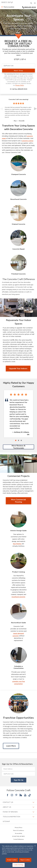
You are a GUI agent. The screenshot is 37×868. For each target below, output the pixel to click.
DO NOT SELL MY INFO (18, 836)
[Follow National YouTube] (25, 795)
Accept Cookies (12, 860)
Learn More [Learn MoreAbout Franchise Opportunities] (11, 746)
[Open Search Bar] (31, 3)
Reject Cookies (25, 860)
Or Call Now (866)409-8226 (19, 89)
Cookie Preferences (19, 839)
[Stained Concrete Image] (18, 213)
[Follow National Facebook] (7, 795)
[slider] (18, 23)
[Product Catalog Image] (18, 561)
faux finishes (17, 544)
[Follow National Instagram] (12, 795)
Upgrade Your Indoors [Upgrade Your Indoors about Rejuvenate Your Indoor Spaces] (18, 369)
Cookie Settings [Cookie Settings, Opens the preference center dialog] (19, 865)
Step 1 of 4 (20, 59)
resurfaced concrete (18, 597)
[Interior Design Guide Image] (18, 519)
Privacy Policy (20, 85)
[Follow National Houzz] (21, 795)
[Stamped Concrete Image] (18, 163)
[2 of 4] (18, 33)
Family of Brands (18, 812)
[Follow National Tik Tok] (30, 795)
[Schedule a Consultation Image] (18, 655)
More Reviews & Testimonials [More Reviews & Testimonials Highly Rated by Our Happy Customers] (18, 447)
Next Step (18, 71)
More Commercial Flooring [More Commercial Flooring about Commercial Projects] (18, 501)
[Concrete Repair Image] (18, 238)
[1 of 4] (17, 33)
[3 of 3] (21, 440)
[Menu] (35, 3)
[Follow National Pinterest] (16, 795)
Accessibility (18, 833)
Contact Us (18, 802)
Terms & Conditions (18, 830)
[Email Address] (18, 769)
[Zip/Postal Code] (18, 65)
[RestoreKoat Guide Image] (18, 612)
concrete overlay (28, 141)
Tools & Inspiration (18, 817)
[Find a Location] (8, 7)
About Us (18, 807)
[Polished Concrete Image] (18, 263)
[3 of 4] (19, 33)
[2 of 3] (18, 440)
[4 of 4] (20, 33)
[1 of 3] (16, 440)
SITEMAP (6, 821)
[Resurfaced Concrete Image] (18, 188)
